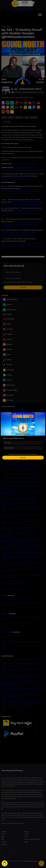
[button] (42, 410)
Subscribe (23, 458)
